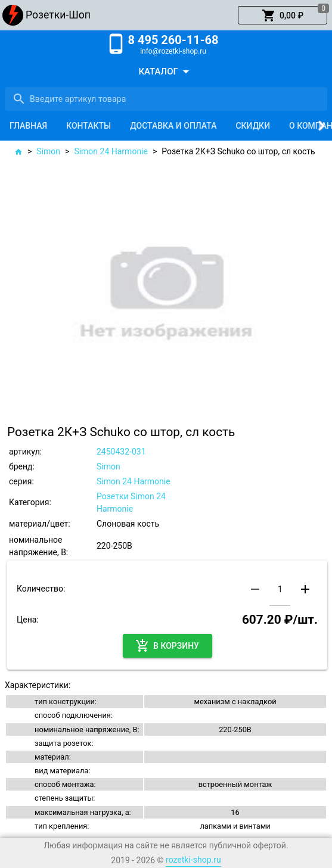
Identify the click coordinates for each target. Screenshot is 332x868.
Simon (48, 151)
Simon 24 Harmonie (111, 151)
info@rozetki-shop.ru (173, 51)
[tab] (28, 126)
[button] (283, 15)
